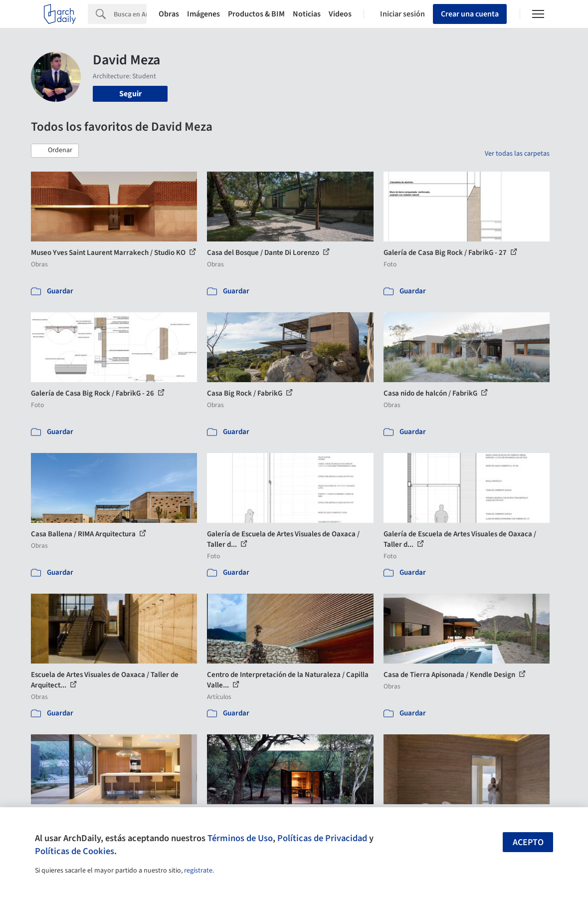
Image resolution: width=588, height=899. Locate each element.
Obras (169, 14)
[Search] (130, 14)
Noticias (307, 14)
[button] (55, 151)
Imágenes (203, 14)
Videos (340, 14)
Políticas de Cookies (75, 851)
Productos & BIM (256, 14)
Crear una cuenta (470, 14)
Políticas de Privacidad (322, 838)
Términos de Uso (240, 838)
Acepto (528, 842)
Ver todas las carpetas (517, 154)
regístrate (198, 871)
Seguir (130, 94)
